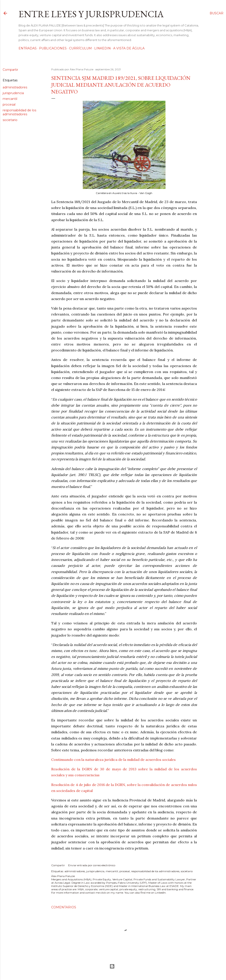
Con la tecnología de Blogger (112, 966)
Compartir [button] (10, 70)
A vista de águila (129, 48)
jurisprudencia (13, 93)
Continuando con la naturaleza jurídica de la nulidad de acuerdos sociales (113, 760)
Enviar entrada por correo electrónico (92, 865)
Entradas (28, 48)
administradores (15, 87)
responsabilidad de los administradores (19, 112)
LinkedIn (103, 48)
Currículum (80, 48)
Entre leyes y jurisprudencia (91, 14)
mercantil (10, 99)
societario (10, 120)
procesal (9, 105)
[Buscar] (217, 13)
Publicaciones (53, 48)
